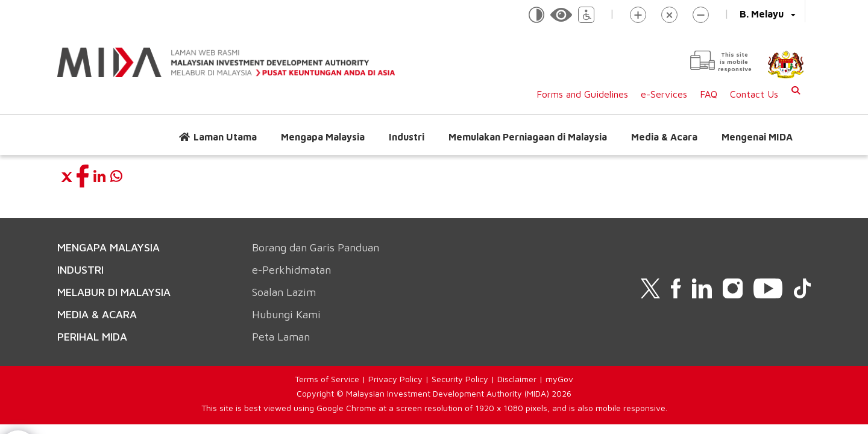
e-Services (664, 94)
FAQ (709, 94)
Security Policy (460, 379)
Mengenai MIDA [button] (757, 137)
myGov (559, 379)
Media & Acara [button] (664, 137)
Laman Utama (225, 137)
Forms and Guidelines (582, 94)
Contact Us (754, 94)
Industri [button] (407, 137)
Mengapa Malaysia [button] (323, 137)
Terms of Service (327, 379)
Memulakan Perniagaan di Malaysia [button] (528, 137)
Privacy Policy (395, 379)
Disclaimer (517, 379)
